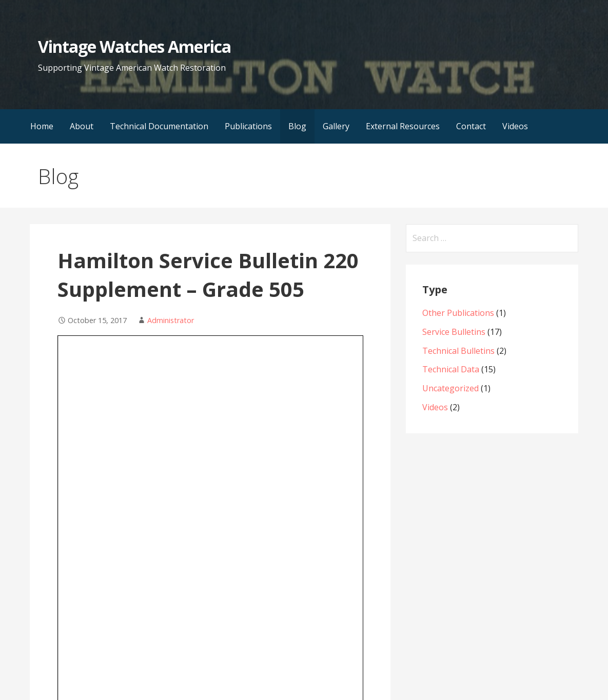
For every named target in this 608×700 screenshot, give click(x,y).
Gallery (336, 126)
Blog (297, 126)
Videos (515, 126)
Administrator (171, 320)
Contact (471, 126)
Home (42, 126)
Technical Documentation (159, 126)
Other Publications (458, 313)
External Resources (403, 126)
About (82, 126)
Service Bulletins (454, 332)
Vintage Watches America (134, 46)
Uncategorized (450, 388)
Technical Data (451, 369)
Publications (248, 126)
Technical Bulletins (458, 351)
